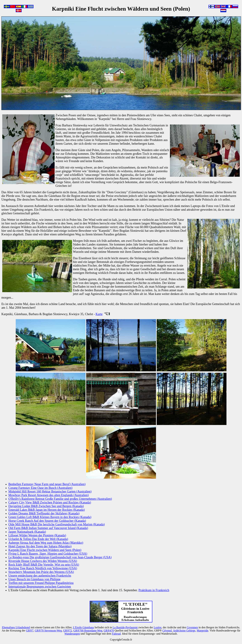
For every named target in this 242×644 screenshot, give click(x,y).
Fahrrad (116, 634)
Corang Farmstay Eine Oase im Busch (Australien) (40, 488)
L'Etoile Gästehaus (83, 627)
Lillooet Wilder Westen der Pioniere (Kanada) (37, 535)
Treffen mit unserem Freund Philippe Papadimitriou (41, 583)
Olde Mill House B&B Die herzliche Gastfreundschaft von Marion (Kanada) (57, 524)
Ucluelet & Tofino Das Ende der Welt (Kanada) (38, 539)
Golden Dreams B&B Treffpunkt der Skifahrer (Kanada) (44, 513)
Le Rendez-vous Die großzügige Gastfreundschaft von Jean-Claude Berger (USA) (60, 557)
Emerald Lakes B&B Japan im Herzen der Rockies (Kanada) (47, 510)
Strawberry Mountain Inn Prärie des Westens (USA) (41, 572)
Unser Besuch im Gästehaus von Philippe (34, 579)
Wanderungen (72, 634)
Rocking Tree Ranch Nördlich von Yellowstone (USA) (43, 568)
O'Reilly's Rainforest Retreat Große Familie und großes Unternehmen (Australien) (60, 499)
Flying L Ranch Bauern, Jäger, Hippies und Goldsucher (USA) (48, 554)
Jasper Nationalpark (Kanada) (27, 532)
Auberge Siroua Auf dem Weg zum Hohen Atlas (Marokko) (46, 543)
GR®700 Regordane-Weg (88, 631)
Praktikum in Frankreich (154, 590)
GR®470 (109, 631)
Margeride (202, 631)
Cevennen (192, 627)
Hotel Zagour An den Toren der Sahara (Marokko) (40, 546)
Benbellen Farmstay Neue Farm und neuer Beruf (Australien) (47, 484)
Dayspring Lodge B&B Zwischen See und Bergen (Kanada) (46, 506)
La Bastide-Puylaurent (125, 627)
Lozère (158, 627)
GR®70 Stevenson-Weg (48, 631)
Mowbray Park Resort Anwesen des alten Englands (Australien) (49, 495)
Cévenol (167, 631)
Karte (99, 314)
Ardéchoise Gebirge (184, 631)
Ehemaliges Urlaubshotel (16, 627)
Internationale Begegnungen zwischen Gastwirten (40, 587)
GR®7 (30, 631)
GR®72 (68, 631)
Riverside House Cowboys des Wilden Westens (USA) (43, 561)
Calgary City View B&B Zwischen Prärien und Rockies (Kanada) (50, 502)
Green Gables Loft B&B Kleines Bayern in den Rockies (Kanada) (50, 517)
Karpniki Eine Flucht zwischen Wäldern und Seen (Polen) (45, 550)
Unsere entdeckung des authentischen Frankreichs (40, 576)
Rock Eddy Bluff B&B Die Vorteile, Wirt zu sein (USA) (44, 565)
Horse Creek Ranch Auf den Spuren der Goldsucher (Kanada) (47, 521)
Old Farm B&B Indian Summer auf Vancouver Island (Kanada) (48, 528)
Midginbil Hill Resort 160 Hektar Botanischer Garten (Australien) (50, 491)
